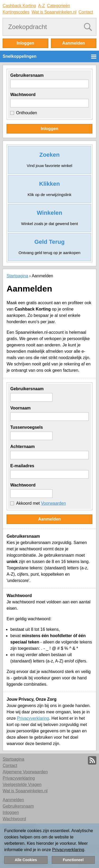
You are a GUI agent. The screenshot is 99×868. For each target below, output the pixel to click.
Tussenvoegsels (27, 427)
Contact (86, 12)
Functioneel (73, 860)
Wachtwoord (23, 95)
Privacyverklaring (33, 718)
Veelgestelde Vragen (22, 784)
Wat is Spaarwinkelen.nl (54, 12)
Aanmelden (74, 43)
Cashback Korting (19, 6)
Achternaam (22, 447)
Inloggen (25, 43)
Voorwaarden (53, 503)
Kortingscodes (16, 12)
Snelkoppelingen (20, 56)
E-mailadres (22, 466)
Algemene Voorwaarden (25, 772)
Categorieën (58, 6)
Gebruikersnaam (27, 75)
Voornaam (20, 408)
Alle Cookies (26, 860)
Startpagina (17, 276)
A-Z (41, 6)
